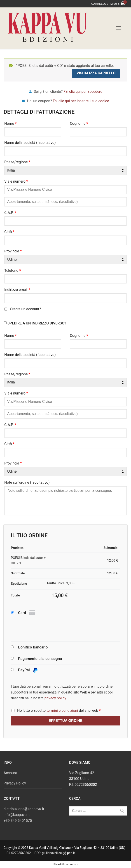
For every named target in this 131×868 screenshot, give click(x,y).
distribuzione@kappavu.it (24, 809)
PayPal (28, 670)
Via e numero (16, 181)
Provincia (13, 251)
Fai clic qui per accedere (83, 92)
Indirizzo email (17, 290)
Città (9, 232)
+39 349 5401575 (18, 821)
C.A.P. (10, 213)
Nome (10, 124)
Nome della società (30, 143)
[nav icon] (118, 28)
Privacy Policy (15, 783)
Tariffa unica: (61, 583)
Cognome (79, 124)
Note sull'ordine (27, 482)
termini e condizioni (62, 710)
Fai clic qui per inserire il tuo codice (81, 101)
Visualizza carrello (96, 73)
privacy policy (55, 698)
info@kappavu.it (17, 815)
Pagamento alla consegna (40, 659)
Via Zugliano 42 (82, 773)
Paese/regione (17, 162)
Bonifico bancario (33, 647)
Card (27, 613)
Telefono (13, 271)
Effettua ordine (65, 721)
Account (10, 773)
